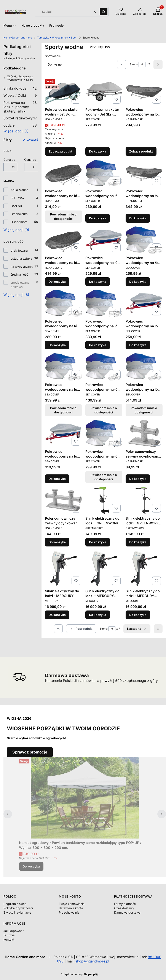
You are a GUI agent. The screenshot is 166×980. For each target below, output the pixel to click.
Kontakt (9, 939)
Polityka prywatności (18, 908)
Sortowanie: (53, 56)
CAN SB (16, 206)
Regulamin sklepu (16, 904)
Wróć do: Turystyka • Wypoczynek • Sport (18, 78)
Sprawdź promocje (30, 752)
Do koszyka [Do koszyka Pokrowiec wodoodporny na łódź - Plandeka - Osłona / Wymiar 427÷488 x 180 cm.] (138, 282)
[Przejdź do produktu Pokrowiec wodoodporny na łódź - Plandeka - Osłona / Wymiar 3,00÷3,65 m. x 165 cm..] (144, 92)
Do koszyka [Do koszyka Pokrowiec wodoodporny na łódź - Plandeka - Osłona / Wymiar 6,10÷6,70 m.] (57, 479)
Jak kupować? (14, 931)
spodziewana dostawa (20, 285)
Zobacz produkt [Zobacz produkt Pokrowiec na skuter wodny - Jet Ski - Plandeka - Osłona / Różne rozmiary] (60, 151)
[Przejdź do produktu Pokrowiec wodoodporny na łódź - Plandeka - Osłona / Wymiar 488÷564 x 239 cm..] (104, 303)
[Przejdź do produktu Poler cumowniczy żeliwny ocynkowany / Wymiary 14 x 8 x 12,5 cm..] (144, 434)
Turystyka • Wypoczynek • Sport (57, 38)
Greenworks (19, 214)
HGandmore (19, 222)
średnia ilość (19, 274)
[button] (104, 12)
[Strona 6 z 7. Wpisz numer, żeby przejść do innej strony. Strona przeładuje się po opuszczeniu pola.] (142, 64)
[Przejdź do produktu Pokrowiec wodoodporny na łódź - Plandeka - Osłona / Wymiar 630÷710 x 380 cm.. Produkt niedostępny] (104, 434)
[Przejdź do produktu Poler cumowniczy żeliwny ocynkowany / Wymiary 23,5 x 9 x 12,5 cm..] (63, 500)
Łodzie (20, 125)
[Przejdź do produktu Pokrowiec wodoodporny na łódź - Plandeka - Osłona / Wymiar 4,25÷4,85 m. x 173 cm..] (144, 173)
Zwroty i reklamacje (17, 912)
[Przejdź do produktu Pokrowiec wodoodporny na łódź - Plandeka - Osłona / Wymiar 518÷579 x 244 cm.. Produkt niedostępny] (63, 367)
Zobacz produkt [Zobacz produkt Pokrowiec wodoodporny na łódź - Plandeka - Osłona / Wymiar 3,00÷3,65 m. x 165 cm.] (141, 151)
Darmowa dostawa (127, 912)
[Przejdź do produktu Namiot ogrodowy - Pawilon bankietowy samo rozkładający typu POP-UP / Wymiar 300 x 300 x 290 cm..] (85, 798)
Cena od (9, 160)
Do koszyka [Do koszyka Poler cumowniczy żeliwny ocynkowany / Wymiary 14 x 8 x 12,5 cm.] (138, 479)
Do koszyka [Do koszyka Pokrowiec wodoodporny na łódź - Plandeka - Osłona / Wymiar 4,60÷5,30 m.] (98, 282)
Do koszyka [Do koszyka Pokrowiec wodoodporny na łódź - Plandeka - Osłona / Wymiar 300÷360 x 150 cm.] (98, 218)
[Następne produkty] (137, 629)
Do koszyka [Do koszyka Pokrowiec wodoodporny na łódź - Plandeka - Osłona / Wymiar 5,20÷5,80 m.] (138, 345)
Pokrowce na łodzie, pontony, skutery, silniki (20, 107)
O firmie (9, 935)
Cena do (30, 160)
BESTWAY (18, 198)
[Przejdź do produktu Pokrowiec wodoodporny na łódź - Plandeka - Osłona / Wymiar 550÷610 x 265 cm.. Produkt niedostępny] (104, 367)
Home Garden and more (18, 38)
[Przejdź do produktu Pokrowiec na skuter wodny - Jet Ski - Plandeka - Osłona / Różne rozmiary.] (63, 92)
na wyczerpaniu (22, 266)
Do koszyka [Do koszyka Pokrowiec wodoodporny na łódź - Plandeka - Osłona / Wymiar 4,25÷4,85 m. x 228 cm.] (57, 282)
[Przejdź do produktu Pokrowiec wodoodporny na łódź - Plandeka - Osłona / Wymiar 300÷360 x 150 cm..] (104, 173)
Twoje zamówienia (72, 904)
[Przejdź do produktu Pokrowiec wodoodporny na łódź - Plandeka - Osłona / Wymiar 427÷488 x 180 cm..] (144, 240)
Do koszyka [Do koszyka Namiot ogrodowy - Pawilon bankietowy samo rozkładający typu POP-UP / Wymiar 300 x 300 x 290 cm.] (31, 866)
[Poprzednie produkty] (81, 629)
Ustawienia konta (71, 908)
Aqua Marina (19, 190)
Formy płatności (125, 904)
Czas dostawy (124, 908)
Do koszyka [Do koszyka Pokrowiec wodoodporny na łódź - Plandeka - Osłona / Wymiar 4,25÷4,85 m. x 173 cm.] (138, 218)
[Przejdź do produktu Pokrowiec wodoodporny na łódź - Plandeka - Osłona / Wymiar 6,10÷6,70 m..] (63, 434)
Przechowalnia (69, 912)
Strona (134, 64)
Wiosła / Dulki (20, 95)
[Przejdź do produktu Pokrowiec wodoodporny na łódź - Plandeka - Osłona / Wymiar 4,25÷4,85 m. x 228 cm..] (63, 240)
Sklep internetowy (78, 974)
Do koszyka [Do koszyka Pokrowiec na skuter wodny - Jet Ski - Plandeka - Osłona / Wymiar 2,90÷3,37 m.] (98, 151)
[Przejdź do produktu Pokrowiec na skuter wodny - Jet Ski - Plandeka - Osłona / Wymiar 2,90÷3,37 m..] (104, 92)
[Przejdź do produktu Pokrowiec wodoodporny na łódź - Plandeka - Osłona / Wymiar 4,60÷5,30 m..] (104, 240)
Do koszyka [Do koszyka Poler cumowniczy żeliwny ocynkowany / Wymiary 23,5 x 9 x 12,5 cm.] (57, 542)
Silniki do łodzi (20, 88)
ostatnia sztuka (21, 258)
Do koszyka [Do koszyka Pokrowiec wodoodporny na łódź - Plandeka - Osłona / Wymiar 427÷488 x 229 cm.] (57, 345)
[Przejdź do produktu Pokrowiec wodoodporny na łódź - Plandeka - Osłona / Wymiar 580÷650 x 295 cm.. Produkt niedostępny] (144, 367)
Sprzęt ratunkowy (20, 118)
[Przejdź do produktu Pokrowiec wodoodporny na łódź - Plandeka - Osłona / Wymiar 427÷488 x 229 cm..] (63, 303)
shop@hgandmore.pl (92, 961)
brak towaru (19, 250)
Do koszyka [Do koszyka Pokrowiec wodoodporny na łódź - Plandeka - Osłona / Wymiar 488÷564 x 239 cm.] (98, 345)
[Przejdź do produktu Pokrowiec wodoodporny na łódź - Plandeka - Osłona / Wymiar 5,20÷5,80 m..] (144, 303)
